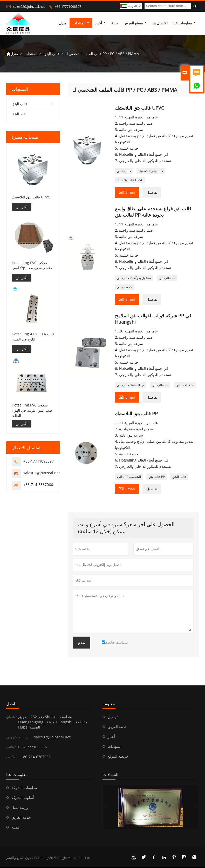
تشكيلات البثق (185, 385)
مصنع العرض (135, 23)
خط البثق (19, 114)
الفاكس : (13, 757)
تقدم (82, 643)
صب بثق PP (125, 287)
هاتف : (11, 747)
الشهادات (115, 747)
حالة (115, 23)
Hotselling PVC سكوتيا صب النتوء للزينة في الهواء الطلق (32, 410)
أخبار (100, 23)
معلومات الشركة (24, 788)
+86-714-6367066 (38, 485)
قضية (15, 827)
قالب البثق (52, 54)
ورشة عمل (20, 808)
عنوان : (12, 717)
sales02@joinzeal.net (29, 6)
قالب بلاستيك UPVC (130, 180)
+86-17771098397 (68, 6)
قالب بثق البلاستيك (151, 171)
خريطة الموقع (118, 756)
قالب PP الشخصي (129, 477)
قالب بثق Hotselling (131, 385)
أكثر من (22, 207)
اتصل (11, 704)
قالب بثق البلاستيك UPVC (31, 197)
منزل (63, 23)
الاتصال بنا (160, 23)
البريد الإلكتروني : (19, 737)
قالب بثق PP (167, 278)
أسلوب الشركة (23, 798)
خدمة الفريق (117, 727)
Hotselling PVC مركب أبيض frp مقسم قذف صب (32, 266)
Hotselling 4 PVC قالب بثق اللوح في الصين (33, 336)
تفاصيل (152, 193)
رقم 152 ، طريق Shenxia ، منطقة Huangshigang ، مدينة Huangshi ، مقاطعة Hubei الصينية (53, 722)
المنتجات (81, 23)
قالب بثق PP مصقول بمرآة (134, 278)
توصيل (113, 717)
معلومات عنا (185, 23)
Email (127, 192)
